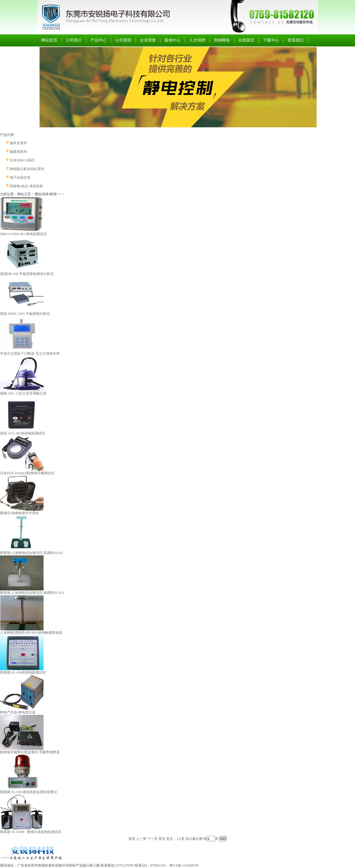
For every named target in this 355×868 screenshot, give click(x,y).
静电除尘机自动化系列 (27, 169)
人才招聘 (197, 40)
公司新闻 (123, 40)
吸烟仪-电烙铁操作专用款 (19, 513)
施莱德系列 (18, 152)
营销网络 (222, 40)
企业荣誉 (148, 40)
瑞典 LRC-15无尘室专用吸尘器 (23, 393)
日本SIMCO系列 (22, 160)
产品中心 (99, 40)
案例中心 (172, 40)
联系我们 (296, 40)
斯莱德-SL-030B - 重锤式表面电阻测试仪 (31, 832)
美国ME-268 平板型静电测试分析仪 (27, 274)
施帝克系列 (18, 143)
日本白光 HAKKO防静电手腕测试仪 (27, 473)
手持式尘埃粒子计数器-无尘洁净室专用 (30, 354)
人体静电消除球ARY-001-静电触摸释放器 (31, 633)
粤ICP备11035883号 (184, 865)
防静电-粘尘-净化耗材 (26, 186)
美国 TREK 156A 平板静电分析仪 (25, 314)
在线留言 (246, 40)
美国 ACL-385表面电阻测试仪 (22, 433)
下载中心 (271, 40)
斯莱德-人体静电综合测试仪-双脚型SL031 (32, 553)
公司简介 (74, 40)
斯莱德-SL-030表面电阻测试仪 (23, 672)
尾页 (162, 839)
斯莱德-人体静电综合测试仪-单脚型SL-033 (32, 593)
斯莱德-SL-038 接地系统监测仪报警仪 (29, 792)
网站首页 (49, 40)
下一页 (152, 839)
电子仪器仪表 (20, 177)
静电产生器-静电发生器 (18, 712)
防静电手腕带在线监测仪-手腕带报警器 (30, 752)
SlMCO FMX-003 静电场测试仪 (23, 234)
